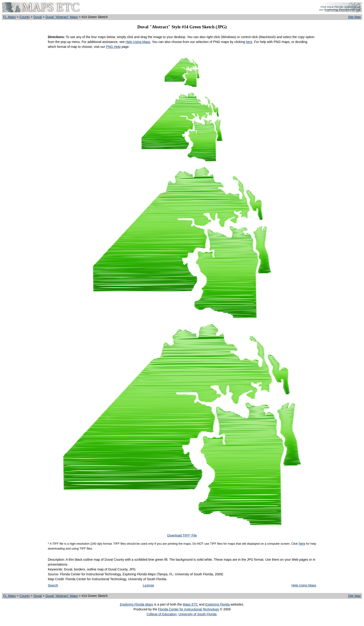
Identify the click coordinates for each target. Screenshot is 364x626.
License (148, 585)
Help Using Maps (138, 42)
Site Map (354, 17)
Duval (38, 17)
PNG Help (113, 47)
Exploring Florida (217, 604)
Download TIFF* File (182, 535)
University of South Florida (197, 614)
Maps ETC (190, 604)
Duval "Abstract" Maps (62, 17)
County (25, 17)
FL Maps (10, 17)
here (249, 42)
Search (53, 585)
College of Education (161, 614)
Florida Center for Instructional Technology (189, 609)
